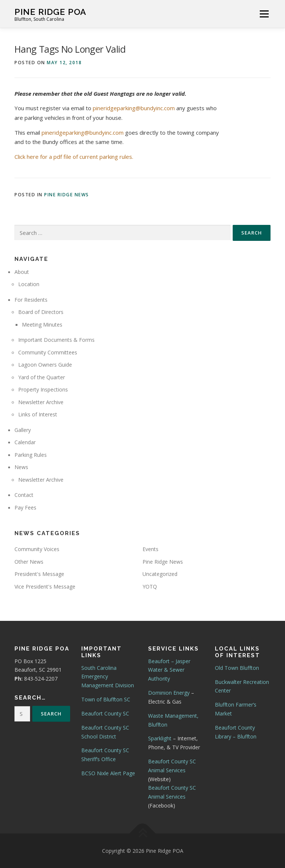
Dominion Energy (169, 693)
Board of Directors (41, 312)
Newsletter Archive (41, 402)
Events (150, 549)
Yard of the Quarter (42, 377)
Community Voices (37, 549)
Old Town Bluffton (237, 668)
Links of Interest (38, 414)
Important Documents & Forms (56, 340)
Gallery (23, 430)
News (21, 467)
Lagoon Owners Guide (45, 365)
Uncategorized (160, 574)
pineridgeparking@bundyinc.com (134, 108)
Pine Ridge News (67, 195)
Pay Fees (25, 507)
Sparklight (160, 738)
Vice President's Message (45, 587)
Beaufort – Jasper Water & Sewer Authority (169, 670)
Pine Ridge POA (50, 11)
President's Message (39, 574)
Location (29, 284)
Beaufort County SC (105, 713)
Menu (264, 14)
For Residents (31, 300)
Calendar (25, 442)
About (22, 272)
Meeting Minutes (42, 325)
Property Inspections (43, 389)
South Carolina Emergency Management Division (108, 677)
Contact (24, 495)
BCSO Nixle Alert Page (108, 773)
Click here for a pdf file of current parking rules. (74, 157)
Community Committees (48, 352)
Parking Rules (31, 455)
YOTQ (150, 587)
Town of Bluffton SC (106, 699)
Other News (29, 562)
